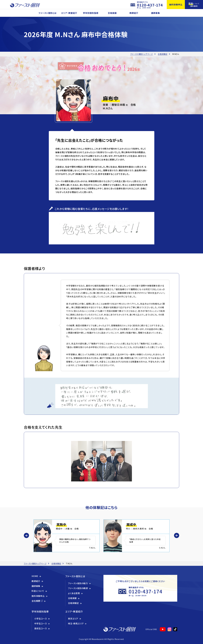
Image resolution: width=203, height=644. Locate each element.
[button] (26, 535)
